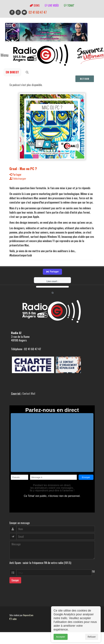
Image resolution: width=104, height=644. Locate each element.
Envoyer (15, 585)
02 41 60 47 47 (38, 12)
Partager (15, 175)
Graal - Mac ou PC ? (23, 168)
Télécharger (18, 179)
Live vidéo (52, 5)
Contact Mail (29, 398)
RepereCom (28, 619)
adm (13, 623)
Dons (35, 5)
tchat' (69, 5)
